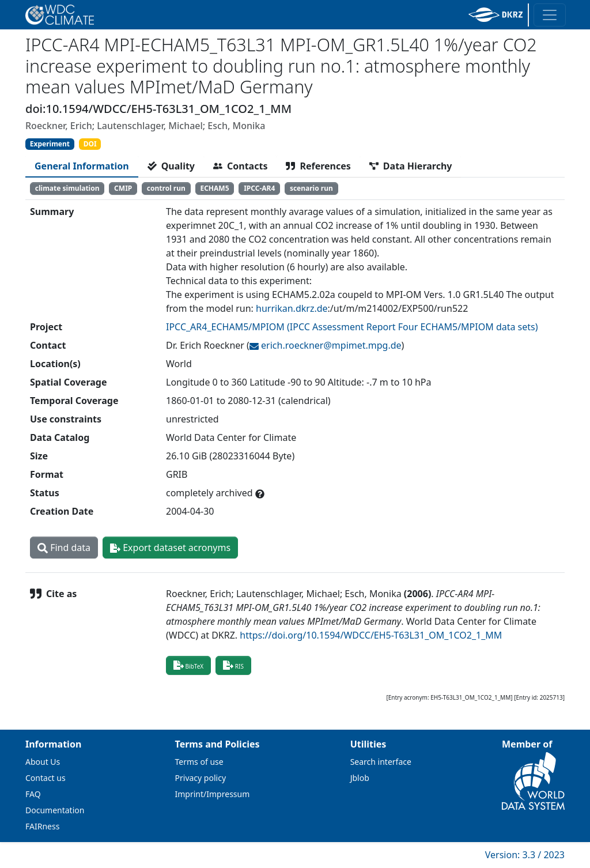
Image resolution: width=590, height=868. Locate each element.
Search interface (381, 762)
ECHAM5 (214, 188)
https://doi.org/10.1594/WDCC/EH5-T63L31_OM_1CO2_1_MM (371, 635)
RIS (233, 665)
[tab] (82, 166)
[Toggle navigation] (550, 15)
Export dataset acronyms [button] (170, 548)
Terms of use (199, 762)
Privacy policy (201, 778)
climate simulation (67, 188)
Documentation (55, 810)
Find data (64, 548)
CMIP (123, 188)
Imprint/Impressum (213, 794)
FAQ (33, 794)
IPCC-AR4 (259, 188)
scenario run (311, 188)
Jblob (360, 778)
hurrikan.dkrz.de (292, 308)
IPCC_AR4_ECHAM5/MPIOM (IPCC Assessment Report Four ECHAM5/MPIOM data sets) (352, 327)
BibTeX (188, 665)
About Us (43, 762)
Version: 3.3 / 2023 (525, 855)
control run (166, 188)
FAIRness (42, 826)
